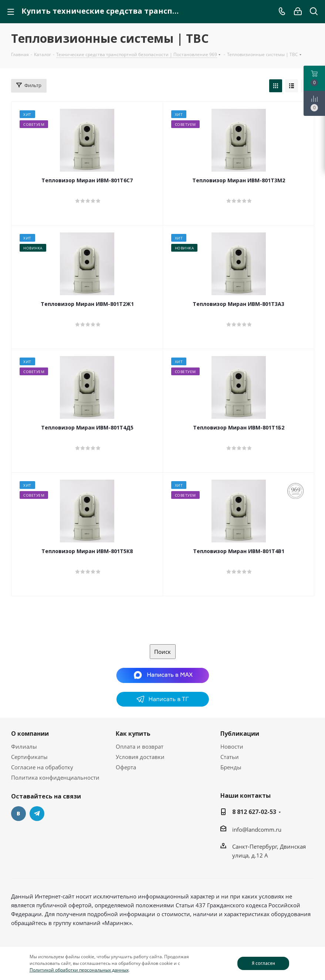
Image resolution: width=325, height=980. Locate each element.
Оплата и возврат (140, 746)
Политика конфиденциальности (55, 777)
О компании (30, 734)
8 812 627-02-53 (254, 812)
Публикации (240, 734)
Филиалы (24, 746)
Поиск (162, 652)
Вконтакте (18, 814)
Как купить (133, 734)
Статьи (230, 757)
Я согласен (263, 963)
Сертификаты (29, 757)
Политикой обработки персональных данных (79, 970)
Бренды (231, 767)
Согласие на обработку (42, 767)
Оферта (126, 767)
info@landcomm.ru (257, 829)
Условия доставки (140, 757)
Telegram (37, 814)
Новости (232, 746)
